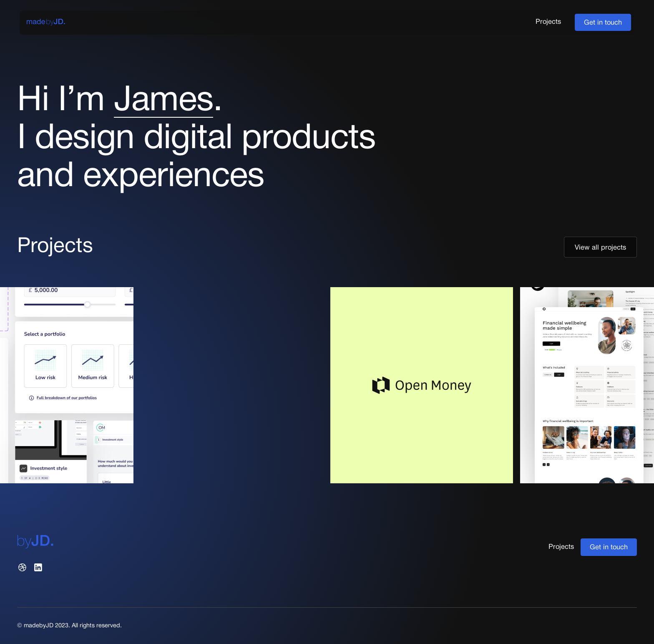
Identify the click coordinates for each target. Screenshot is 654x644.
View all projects (600, 248)
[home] (46, 22)
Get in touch (603, 23)
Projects (548, 22)
